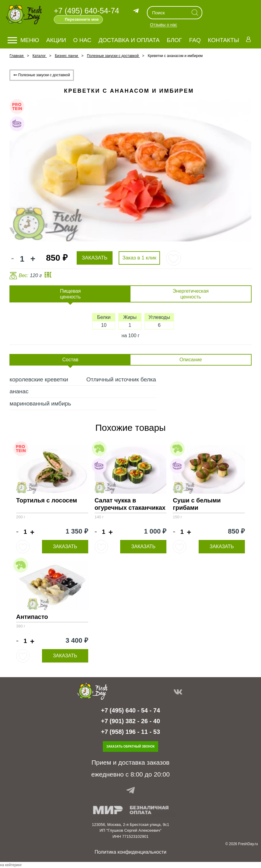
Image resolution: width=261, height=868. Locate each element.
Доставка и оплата (129, 40)
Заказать (65, 547)
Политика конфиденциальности (130, 852)
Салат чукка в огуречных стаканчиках (130, 504)
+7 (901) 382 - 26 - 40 (130, 721)
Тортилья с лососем (47, 500)
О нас (82, 40)
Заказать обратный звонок (131, 747)
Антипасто (32, 617)
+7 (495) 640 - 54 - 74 (130, 710)
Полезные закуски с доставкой (42, 75)
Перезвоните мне (82, 19)
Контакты (223, 40)
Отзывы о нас (164, 25)
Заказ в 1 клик (139, 258)
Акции (56, 40)
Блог (174, 40)
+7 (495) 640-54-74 (87, 11)
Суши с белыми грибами (197, 504)
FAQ (195, 40)
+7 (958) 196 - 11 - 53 (130, 732)
